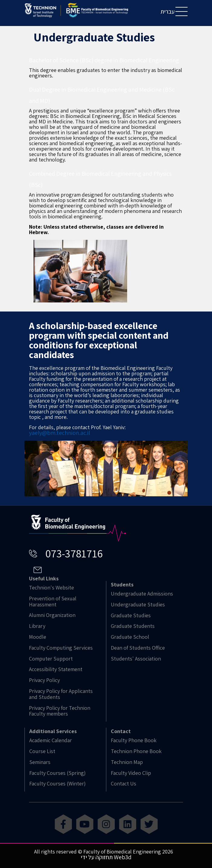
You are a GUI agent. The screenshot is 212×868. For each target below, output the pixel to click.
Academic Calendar (51, 740)
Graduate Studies (131, 615)
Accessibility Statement (56, 669)
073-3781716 (74, 553)
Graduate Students (133, 626)
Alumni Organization (52, 615)
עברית (167, 11)
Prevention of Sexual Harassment (53, 602)
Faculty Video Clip (131, 773)
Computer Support (51, 659)
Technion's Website (51, 588)
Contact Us (124, 784)
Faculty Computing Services (61, 648)
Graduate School (130, 637)
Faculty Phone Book (134, 740)
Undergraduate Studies (138, 605)
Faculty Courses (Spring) (58, 773)
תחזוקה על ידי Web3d (106, 857)
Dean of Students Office (138, 648)
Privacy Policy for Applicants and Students (61, 694)
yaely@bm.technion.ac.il (59, 433)
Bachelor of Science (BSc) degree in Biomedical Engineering (104, 60)
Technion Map (127, 762)
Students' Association (136, 659)
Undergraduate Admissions (142, 594)
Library (37, 626)
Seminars (40, 762)
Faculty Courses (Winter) (58, 784)
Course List (42, 751)
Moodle (38, 637)
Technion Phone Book (136, 751)
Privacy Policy (44, 680)
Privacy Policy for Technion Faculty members (60, 711)
